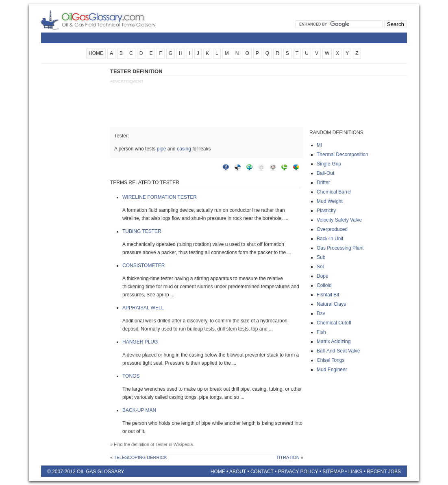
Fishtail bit (328, 295)
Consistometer (144, 265)
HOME (96, 53)
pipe (162, 149)
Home (218, 472)
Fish (321, 332)
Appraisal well (143, 308)
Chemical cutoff (334, 323)
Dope (323, 276)
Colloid (324, 285)
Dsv (321, 313)
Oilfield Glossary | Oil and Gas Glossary (108, 20)
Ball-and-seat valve (338, 351)
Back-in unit (330, 239)
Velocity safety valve (339, 220)
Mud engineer (332, 370)
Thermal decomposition (343, 154)
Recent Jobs (384, 472)
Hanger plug (140, 342)
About (238, 472)
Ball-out (325, 173)
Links (356, 472)
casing (184, 149)
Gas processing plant (340, 248)
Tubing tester (142, 231)
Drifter (323, 183)
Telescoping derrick (140, 457)
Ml (319, 145)
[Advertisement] (74, 190)
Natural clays (331, 304)
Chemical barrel (334, 192)
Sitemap (333, 472)
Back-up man (139, 410)
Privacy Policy (298, 472)
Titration (288, 457)
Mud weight (330, 201)
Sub (321, 257)
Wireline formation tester (160, 197)
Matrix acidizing (334, 341)
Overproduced (332, 229)
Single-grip (329, 164)
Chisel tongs (331, 360)
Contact (262, 472)
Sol (320, 267)
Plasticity (326, 211)
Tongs (131, 376)
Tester (161, 444)
